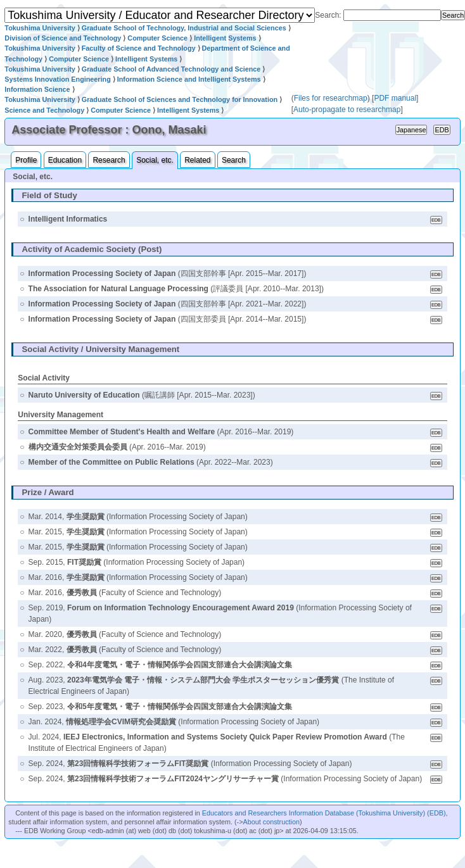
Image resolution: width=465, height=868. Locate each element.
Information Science (37, 89)
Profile (26, 160)
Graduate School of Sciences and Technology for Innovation (180, 99)
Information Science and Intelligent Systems (189, 79)
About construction (271, 822)
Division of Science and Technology (63, 38)
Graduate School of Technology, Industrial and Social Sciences (184, 28)
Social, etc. (155, 160)
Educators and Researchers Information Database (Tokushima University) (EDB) (324, 813)
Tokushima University (40, 28)
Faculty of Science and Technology (139, 48)
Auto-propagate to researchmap (347, 110)
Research (109, 160)
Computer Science (157, 38)
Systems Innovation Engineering (57, 79)
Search (234, 160)
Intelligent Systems (225, 38)
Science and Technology (44, 110)
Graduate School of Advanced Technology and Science (171, 69)
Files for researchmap (331, 98)
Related (197, 160)
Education (65, 160)
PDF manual (395, 98)
